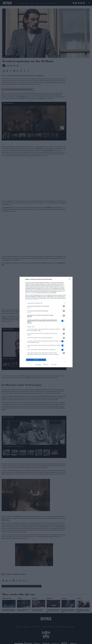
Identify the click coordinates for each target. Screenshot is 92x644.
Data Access (46, 365)
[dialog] (46, 322)
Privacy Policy (54, 365)
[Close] (70, 279)
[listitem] (46, 303)
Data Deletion (38, 365)
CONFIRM (36, 360)
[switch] (63, 306)
